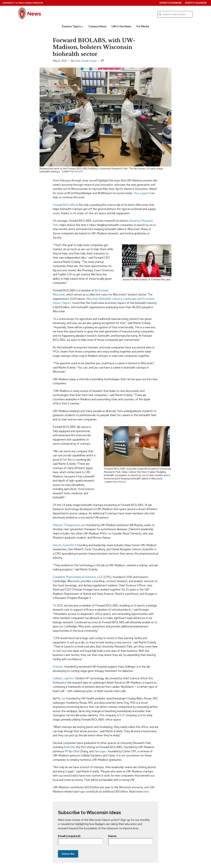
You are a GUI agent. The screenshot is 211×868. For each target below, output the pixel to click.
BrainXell (69, 747)
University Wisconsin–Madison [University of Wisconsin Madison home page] (23, 3)
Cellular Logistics (63, 678)
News (34, 14)
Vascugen (100, 751)
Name (131, 839)
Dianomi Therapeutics (66, 525)
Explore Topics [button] (73, 26)
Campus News (97, 26)
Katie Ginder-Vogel (86, 61)
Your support (142, 193)
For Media (143, 26)
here (146, 792)
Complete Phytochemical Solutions (74, 577)
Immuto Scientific (64, 545)
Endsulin (58, 667)
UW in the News (121, 26)
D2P (122, 715)
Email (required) (80, 839)
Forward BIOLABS (64, 205)
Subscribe (68, 854)
